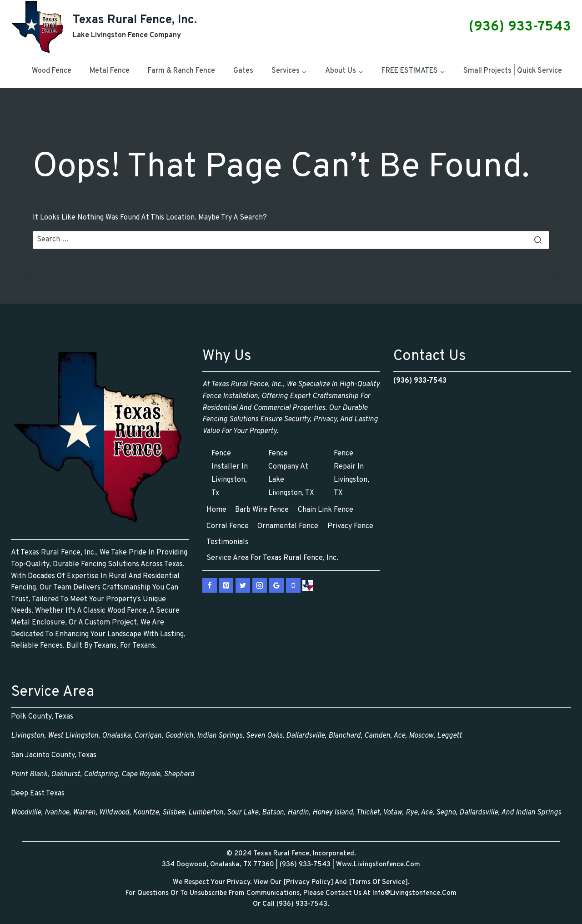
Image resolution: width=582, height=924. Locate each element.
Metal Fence (110, 71)
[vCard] (308, 585)
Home (216, 510)
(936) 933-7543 (520, 27)
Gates (243, 71)
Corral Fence (228, 526)
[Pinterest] (226, 585)
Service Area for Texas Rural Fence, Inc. (272, 558)
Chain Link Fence (326, 510)
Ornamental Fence (288, 526)
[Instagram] (260, 585)
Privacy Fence (350, 526)
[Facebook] (210, 585)
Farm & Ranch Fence (181, 71)
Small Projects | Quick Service (513, 71)
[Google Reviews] (276, 585)
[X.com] (243, 585)
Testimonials (227, 542)
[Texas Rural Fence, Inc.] (104, 27)
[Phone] (293, 585)
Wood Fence (52, 71)
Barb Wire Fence (262, 510)
